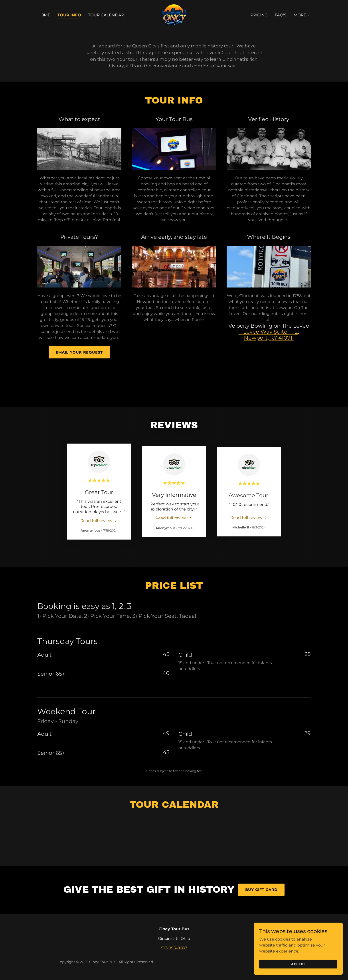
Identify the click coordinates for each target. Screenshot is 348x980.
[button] (302, 15)
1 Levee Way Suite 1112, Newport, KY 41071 (269, 335)
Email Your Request (79, 352)
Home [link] (44, 15)
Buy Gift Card (261, 890)
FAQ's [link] (281, 15)
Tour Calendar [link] (106, 15)
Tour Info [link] (69, 15)
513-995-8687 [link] (174, 948)
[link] (174, 15)
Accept (298, 964)
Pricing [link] (259, 15)
